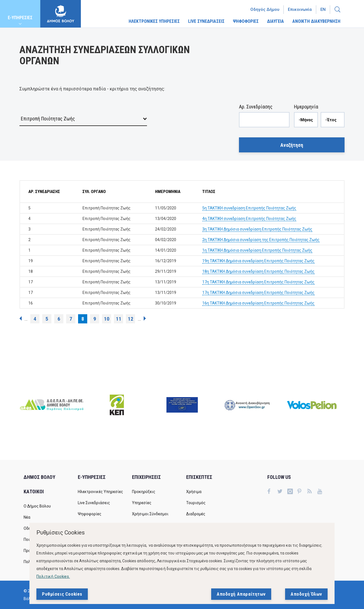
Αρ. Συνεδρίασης (256, 107)
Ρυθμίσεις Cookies (62, 594)
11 (119, 319)
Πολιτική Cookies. (53, 577)
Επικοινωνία (300, 9)
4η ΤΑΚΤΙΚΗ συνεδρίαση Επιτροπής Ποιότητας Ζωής (249, 219)
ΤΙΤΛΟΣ (209, 192)
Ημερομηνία (306, 107)
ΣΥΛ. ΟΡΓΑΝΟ (94, 192)
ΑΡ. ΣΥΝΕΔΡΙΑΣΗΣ (44, 192)
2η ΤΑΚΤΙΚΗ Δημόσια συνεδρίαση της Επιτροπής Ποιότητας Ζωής (261, 240)
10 (107, 319)
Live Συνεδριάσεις (94, 503)
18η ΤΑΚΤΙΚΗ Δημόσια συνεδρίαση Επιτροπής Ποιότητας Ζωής (258, 271)
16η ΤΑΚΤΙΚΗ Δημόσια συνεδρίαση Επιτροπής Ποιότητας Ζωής (258, 303)
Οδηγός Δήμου (265, 9)
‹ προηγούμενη (21, 318)
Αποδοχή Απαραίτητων (241, 594)
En (323, 9)
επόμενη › (145, 318)
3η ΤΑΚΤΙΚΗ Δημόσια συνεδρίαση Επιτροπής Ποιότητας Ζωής (257, 229)
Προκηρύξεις (144, 492)
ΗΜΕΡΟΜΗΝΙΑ (168, 192)
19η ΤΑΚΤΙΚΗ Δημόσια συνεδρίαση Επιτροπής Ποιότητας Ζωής (258, 261)
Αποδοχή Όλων (306, 594)
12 (131, 319)
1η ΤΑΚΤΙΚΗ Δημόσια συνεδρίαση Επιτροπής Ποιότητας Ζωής (257, 250)
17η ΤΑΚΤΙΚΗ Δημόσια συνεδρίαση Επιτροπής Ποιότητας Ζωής (258, 282)
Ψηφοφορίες (90, 514)
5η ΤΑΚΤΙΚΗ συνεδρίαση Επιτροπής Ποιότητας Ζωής (249, 208)
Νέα (27, 517)
